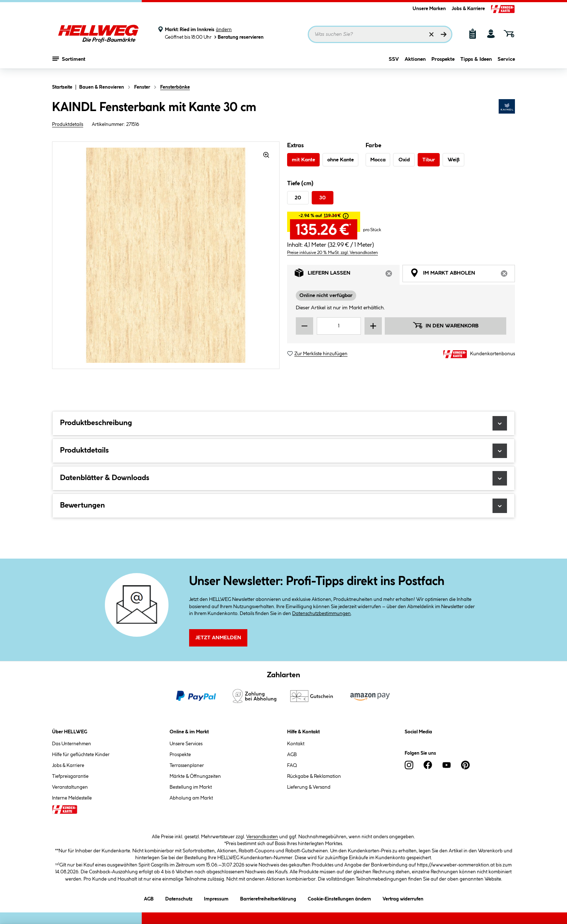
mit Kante (303, 160)
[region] (166, 255)
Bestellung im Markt (191, 787)
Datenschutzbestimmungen (321, 614)
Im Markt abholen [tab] (462, 275)
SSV (394, 64)
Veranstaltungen (70, 787)
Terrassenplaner (187, 766)
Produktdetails (68, 124)
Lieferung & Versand (309, 787)
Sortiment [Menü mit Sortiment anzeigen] (69, 63)
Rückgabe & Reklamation (314, 776)
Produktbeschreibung (283, 423)
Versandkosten (262, 837)
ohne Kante (340, 160)
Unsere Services (186, 744)
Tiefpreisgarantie (70, 776)
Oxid (404, 160)
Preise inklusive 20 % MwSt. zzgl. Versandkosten (332, 253)
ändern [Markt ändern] (224, 30)
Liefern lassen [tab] (347, 275)
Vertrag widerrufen (403, 899)
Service (506, 64)
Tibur (429, 160)
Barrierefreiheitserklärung (268, 898)
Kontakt (296, 744)
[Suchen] (444, 34)
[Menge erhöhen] (373, 326)
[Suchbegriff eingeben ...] (380, 34)
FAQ (292, 766)
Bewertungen (283, 506)
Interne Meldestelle (72, 798)
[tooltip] (346, 216)
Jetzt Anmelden (218, 638)
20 (298, 198)
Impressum (216, 898)
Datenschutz (179, 898)
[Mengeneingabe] (339, 326)
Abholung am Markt (191, 798)
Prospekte (443, 64)
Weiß (454, 160)
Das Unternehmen (72, 744)
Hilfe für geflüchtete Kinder (81, 755)
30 (323, 198)
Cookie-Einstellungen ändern (339, 898)
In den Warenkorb (445, 325)
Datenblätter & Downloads (283, 478)
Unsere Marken (429, 9)
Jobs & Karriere (468, 9)
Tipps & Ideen (476, 64)
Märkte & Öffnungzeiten (195, 776)
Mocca (378, 160)
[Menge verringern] (304, 326)
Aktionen (415, 64)
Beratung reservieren (238, 37)
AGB (292, 755)
